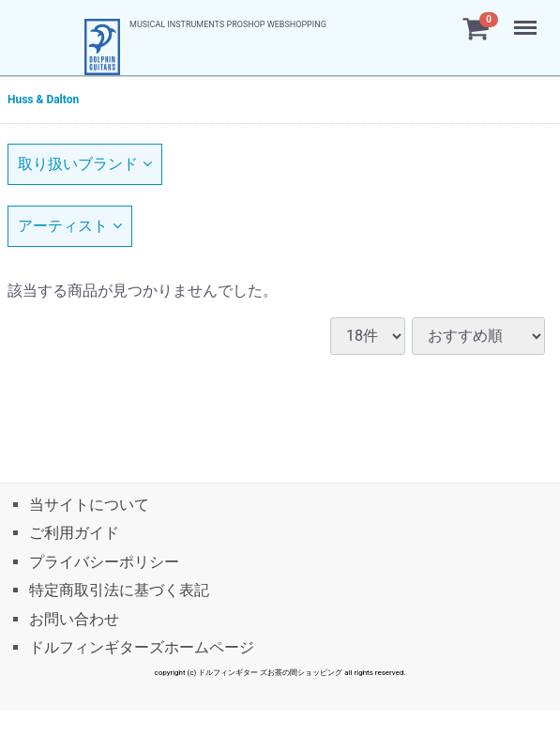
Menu (527, 19)
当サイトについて (89, 505)
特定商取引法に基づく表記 (119, 590)
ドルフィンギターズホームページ (142, 647)
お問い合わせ (74, 618)
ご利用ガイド (74, 533)
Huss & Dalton (43, 100)
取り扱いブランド (85, 164)
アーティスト (70, 226)
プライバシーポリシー (104, 562)
